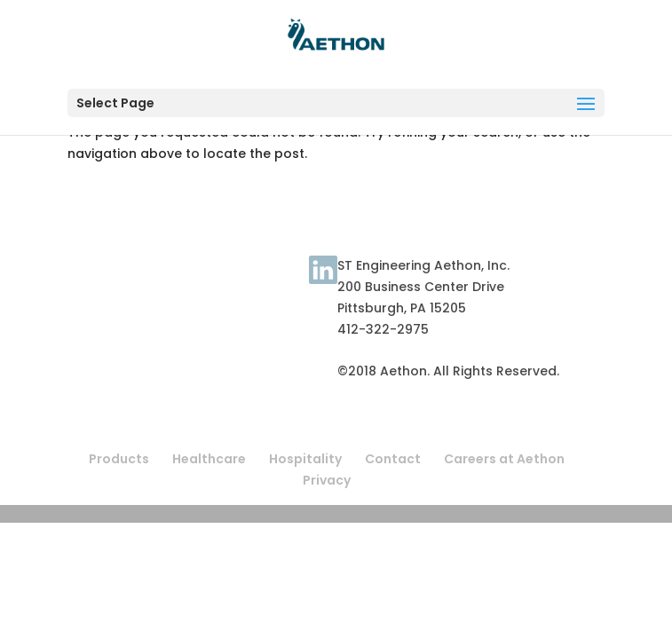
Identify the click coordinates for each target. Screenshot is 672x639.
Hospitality (305, 459)
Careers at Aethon (504, 459)
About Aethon (202, 280)
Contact (278, 280)
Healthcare (209, 459)
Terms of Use (111, 280)
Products (119, 459)
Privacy (327, 480)
